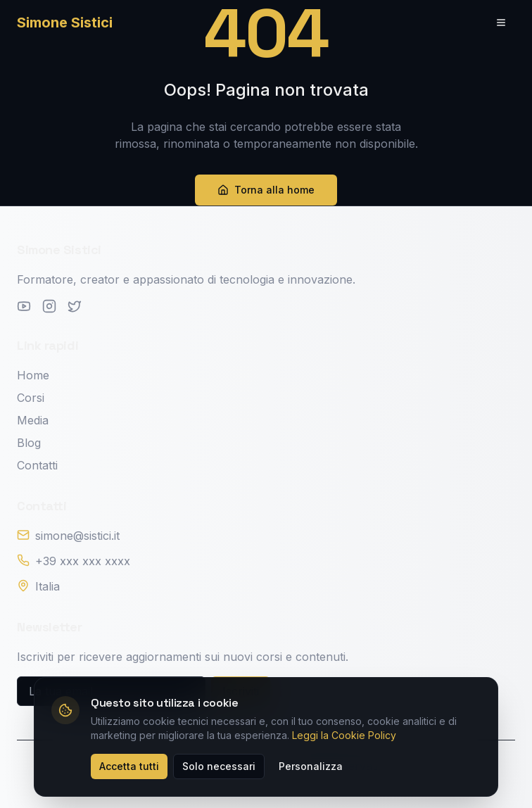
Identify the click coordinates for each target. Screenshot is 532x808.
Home (33, 375)
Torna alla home (266, 190)
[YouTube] (24, 306)
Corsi (31, 398)
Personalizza (311, 766)
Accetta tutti (129, 766)
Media (33, 420)
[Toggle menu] (501, 23)
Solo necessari (219, 766)
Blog (29, 443)
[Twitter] (75, 306)
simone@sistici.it (77, 536)
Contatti (37, 465)
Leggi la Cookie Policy (344, 735)
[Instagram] (49, 306)
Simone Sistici (65, 23)
